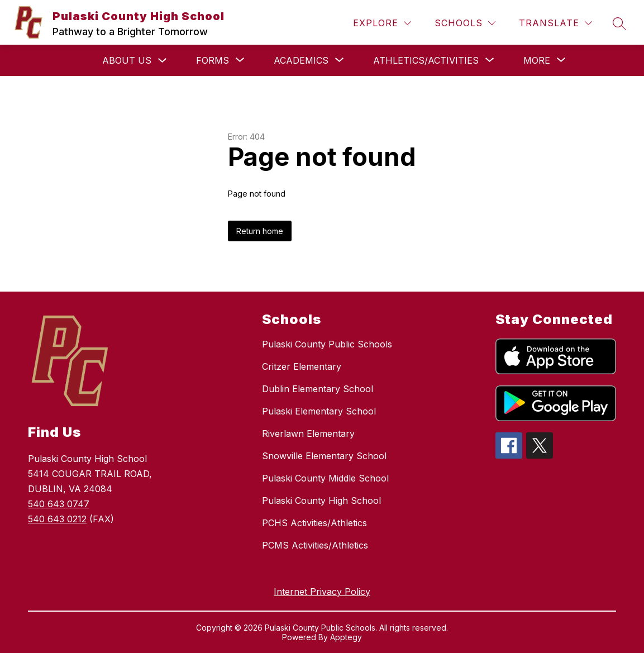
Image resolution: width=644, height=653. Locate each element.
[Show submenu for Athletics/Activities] (426, 60)
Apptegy (346, 637)
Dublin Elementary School (318, 389)
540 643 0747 (59, 504)
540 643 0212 (57, 519)
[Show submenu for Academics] (301, 60)
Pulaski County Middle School (325, 478)
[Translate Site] (555, 23)
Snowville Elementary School (324, 456)
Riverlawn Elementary (308, 433)
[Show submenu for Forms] (213, 60)
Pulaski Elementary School (319, 411)
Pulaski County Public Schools (327, 344)
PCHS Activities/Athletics (314, 523)
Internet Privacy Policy (322, 592)
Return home (260, 231)
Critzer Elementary (302, 366)
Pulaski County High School (321, 501)
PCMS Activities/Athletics (315, 545)
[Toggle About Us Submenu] (163, 61)
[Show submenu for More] (537, 60)
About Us (127, 60)
